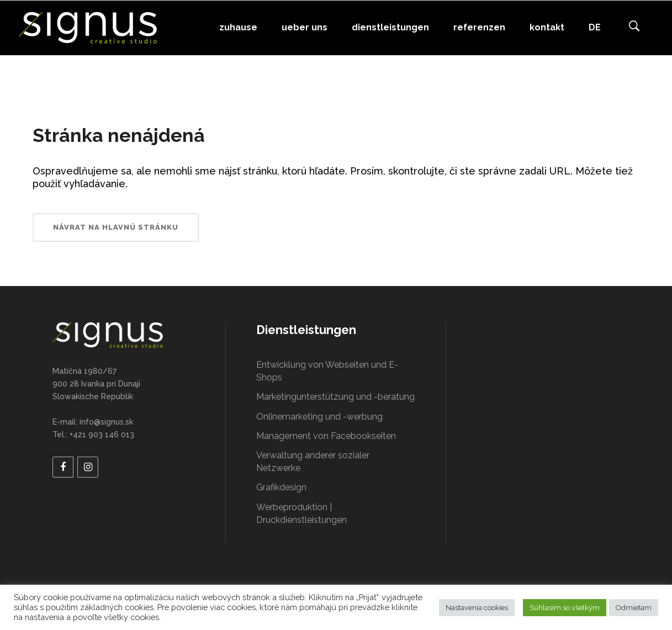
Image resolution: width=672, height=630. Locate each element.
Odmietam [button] (634, 608)
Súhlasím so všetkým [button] (565, 608)
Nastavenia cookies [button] (477, 608)
